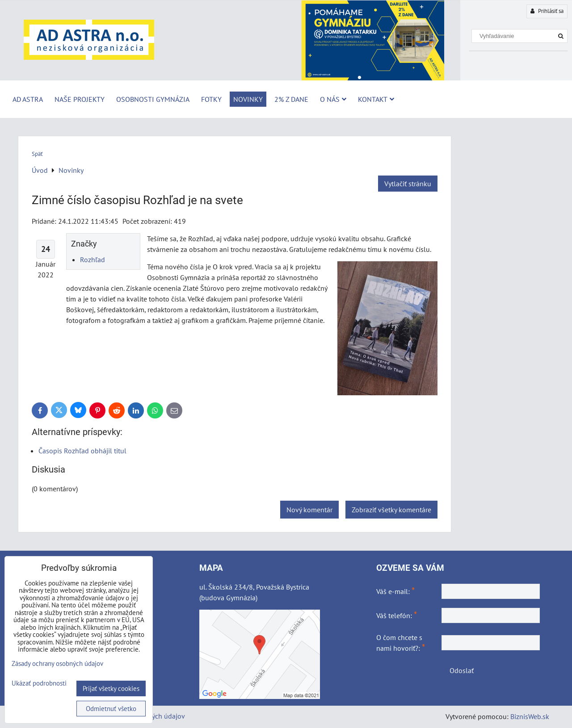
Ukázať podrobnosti (39, 684)
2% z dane (291, 99)
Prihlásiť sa (547, 11)
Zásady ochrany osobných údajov (57, 663)
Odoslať (462, 670)
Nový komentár (309, 510)
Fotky (211, 99)
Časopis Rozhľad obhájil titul (82, 451)
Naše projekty (80, 99)
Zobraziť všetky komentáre (391, 510)
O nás (333, 99)
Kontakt (376, 99)
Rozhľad (93, 259)
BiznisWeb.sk (530, 716)
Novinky (248, 99)
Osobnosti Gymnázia (153, 99)
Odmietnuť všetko (111, 709)
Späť (37, 154)
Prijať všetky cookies (111, 688)
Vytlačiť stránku (408, 184)
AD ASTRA (28, 99)
